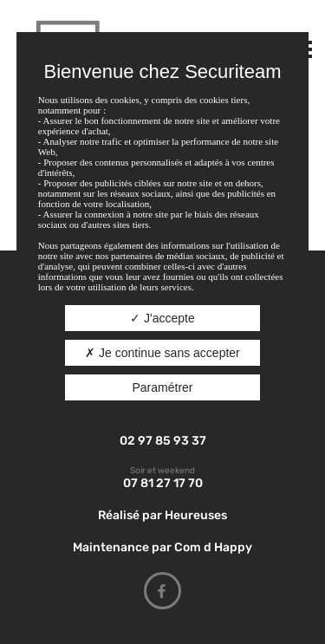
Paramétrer (162, 387)
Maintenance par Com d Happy (162, 547)
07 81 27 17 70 (163, 483)
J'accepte (162, 318)
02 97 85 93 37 (163, 441)
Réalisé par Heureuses (162, 515)
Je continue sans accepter (162, 353)
